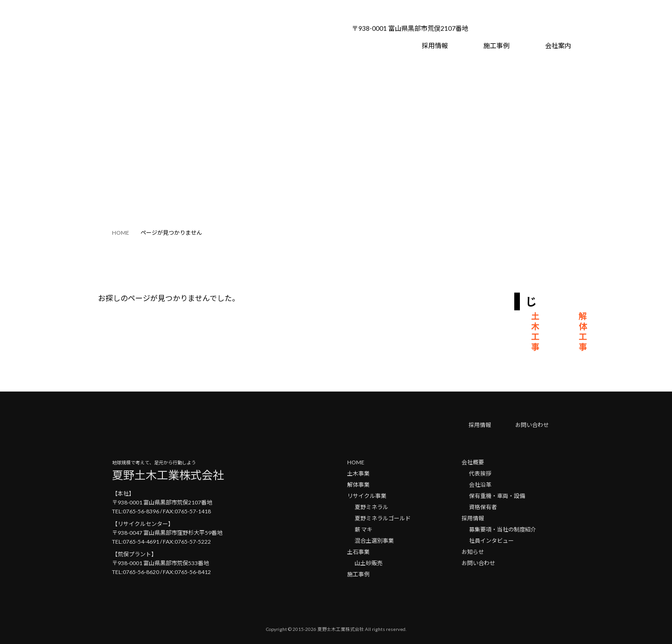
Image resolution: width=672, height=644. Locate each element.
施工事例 (358, 574)
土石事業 (358, 552)
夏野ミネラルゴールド (383, 518)
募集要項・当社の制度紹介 (503, 529)
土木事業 (358, 473)
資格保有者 (483, 507)
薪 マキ (364, 529)
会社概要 (473, 462)
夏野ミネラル (371, 507)
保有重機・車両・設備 (497, 496)
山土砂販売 (369, 563)
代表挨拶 (480, 473)
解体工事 (583, 331)
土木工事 (535, 331)
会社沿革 (480, 485)
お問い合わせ (532, 425)
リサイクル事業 (367, 496)
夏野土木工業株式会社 (341, 629)
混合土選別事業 (374, 541)
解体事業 (358, 485)
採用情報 (480, 425)
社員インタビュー (491, 541)
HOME (356, 462)
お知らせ (473, 552)
